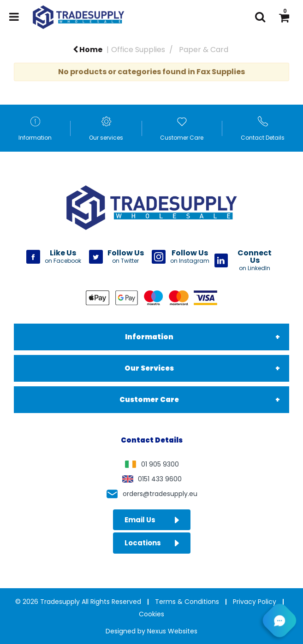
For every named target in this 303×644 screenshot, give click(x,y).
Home (88, 50)
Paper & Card (204, 50)
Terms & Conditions (187, 602)
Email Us (152, 520)
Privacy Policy (255, 602)
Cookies (151, 614)
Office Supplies (138, 50)
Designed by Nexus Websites (151, 631)
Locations (152, 543)
